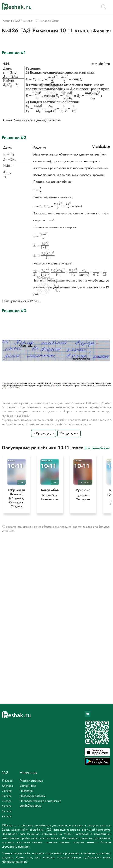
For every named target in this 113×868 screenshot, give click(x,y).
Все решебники (97, 448)
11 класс (7, 781)
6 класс (7, 806)
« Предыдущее (44, 433)
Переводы (26, 791)
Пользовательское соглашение (40, 801)
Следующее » (69, 433)
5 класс (7, 811)
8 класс (7, 796)
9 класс (7, 791)
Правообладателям (33, 796)
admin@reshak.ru (31, 805)
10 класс (7, 786)
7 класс (7, 801)
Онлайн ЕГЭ (28, 786)
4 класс (7, 816)
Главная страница (31, 781)
